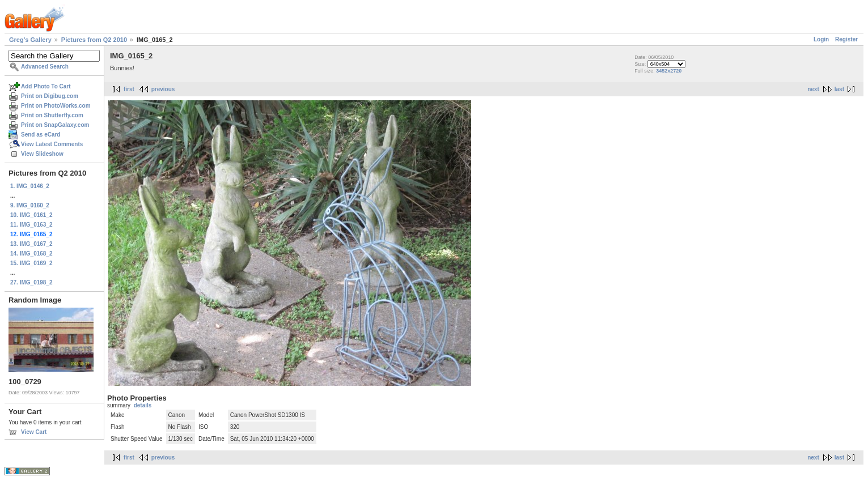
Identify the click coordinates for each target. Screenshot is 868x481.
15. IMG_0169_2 (31, 263)
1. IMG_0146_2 (30, 186)
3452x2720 (669, 71)
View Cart (34, 432)
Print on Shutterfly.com (52, 115)
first (129, 89)
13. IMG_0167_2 (31, 244)
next (813, 89)
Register (846, 39)
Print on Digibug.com (50, 96)
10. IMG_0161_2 (31, 215)
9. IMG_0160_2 (30, 205)
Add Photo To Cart (46, 86)
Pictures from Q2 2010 (94, 40)
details (143, 405)
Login (821, 39)
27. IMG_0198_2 (31, 282)
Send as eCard (41, 135)
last (839, 89)
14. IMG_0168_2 (31, 254)
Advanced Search (45, 67)
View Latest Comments (52, 144)
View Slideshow (42, 154)
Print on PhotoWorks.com (56, 106)
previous (163, 89)
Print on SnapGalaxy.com (55, 125)
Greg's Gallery (30, 40)
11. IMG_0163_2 (31, 225)
